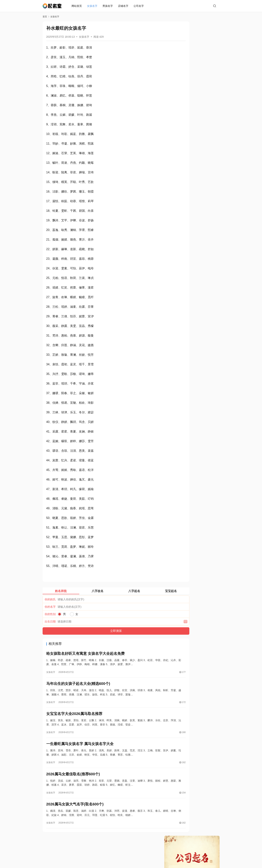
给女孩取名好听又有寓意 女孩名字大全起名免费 (86, 654)
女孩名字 (93, 6)
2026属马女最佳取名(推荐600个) (73, 779)
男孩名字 (108, 6)
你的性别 (50, 614)
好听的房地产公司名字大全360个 (188, 118)
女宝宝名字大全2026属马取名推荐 (74, 716)
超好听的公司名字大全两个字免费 (189, 137)
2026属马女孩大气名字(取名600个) (75, 810)
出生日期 (50, 621)
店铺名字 (124, 6)
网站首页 (77, 6)
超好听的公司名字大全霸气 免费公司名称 (193, 131)
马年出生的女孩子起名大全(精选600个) (78, 685)
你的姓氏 (50, 599)
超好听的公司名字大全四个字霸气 (189, 144)
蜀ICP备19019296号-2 (151, 857)
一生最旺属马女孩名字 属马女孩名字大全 (80, 748)
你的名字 (50, 607)
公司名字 (139, 6)
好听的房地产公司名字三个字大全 (189, 124)
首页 (45, 17)
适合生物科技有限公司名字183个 (188, 150)
